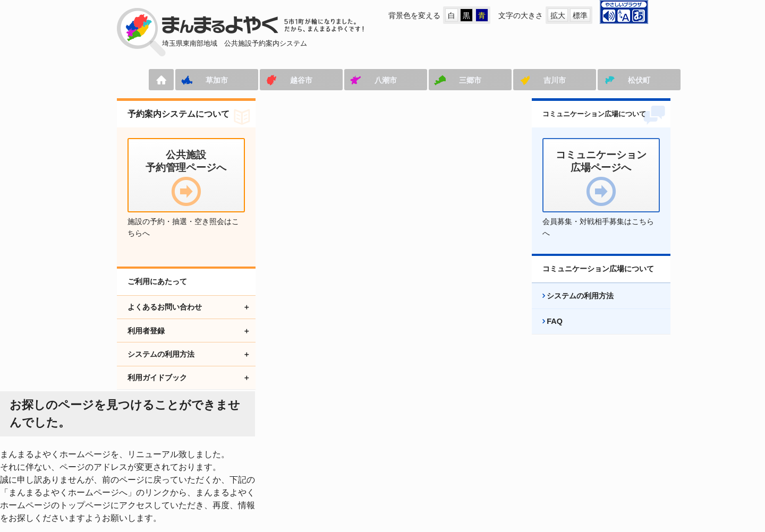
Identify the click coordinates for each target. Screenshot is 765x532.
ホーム (128, 80)
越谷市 (268, 80)
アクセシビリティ (403, 454)
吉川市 (521, 80)
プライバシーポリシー (497, 454)
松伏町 (606, 80)
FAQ (544, 333)
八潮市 (352, 80)
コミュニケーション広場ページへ (290, 454)
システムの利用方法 (569, 307)
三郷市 (437, 80)
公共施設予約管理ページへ (161, 454)
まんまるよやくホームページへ (314, 247)
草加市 (183, 80)
